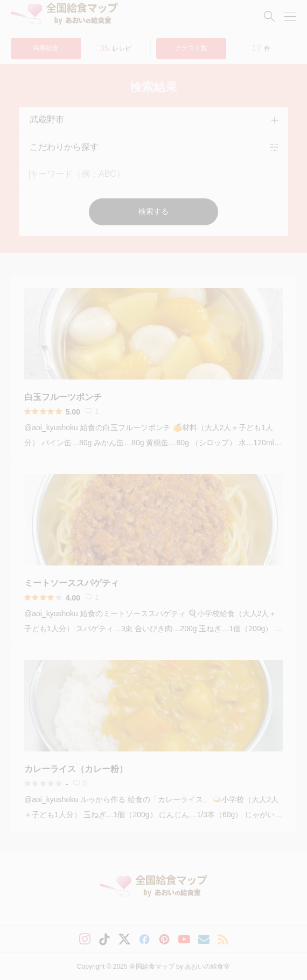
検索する (153, 211)
